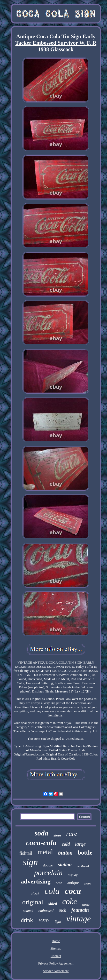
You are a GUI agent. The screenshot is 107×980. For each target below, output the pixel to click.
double (48, 865)
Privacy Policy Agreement (56, 963)
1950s (87, 883)
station (65, 865)
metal (45, 852)
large (80, 844)
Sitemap (56, 948)
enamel (28, 911)
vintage (79, 919)
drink (27, 920)
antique (73, 883)
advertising (36, 881)
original (33, 902)
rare (72, 834)
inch (62, 910)
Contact (56, 956)
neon (59, 883)
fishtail (26, 853)
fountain (80, 910)
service (86, 905)
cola (52, 891)
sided (53, 904)
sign (30, 862)
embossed (46, 911)
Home (56, 941)
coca (73, 891)
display (73, 875)
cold (66, 844)
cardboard (83, 866)
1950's (44, 921)
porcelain (48, 873)
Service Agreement (56, 971)
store (57, 835)
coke (70, 901)
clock (35, 893)
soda (41, 833)
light (58, 922)
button (65, 853)
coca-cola (41, 843)
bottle (85, 853)
